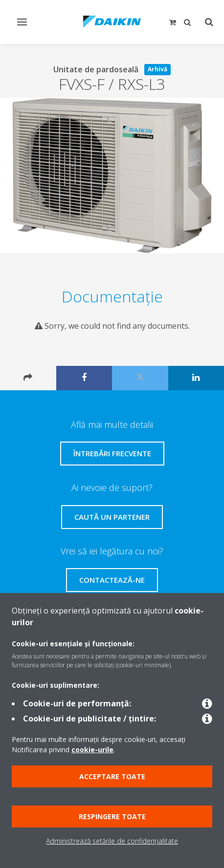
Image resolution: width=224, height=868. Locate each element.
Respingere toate (112, 816)
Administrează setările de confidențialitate (112, 841)
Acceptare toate (112, 776)
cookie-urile (92, 750)
